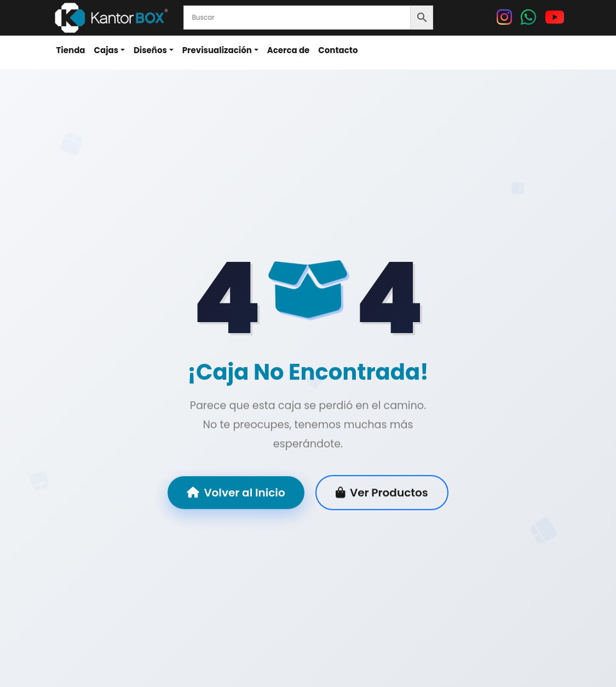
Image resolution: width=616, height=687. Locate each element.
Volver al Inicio (236, 493)
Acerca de (289, 50)
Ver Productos (382, 493)
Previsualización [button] (217, 50)
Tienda (71, 50)
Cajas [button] (106, 50)
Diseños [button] (150, 50)
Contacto (338, 50)
